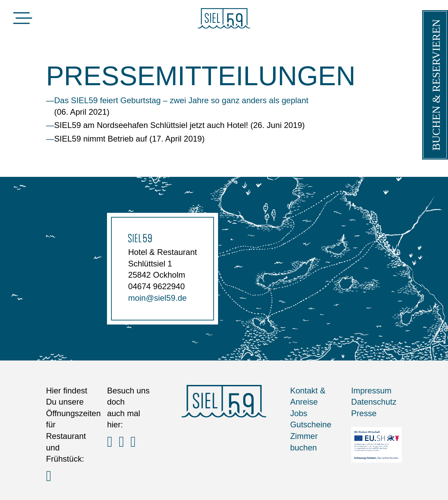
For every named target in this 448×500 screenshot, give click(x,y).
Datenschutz (374, 402)
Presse (364, 413)
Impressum (371, 391)
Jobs (299, 413)
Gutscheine (311, 424)
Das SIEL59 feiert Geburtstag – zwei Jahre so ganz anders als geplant (181, 100)
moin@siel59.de (157, 298)
